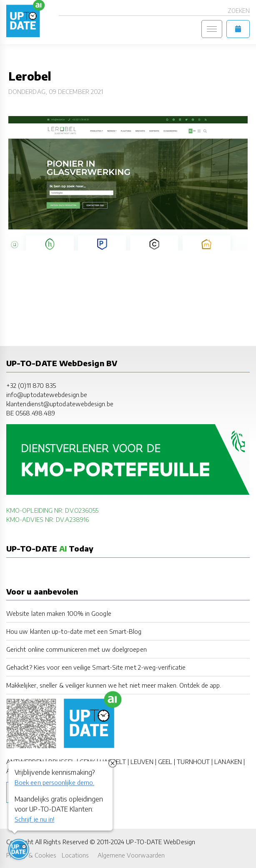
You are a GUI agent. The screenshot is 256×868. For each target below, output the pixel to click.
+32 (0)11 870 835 (31, 385)
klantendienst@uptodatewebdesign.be (60, 404)
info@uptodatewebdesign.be (47, 394)
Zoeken (239, 11)
